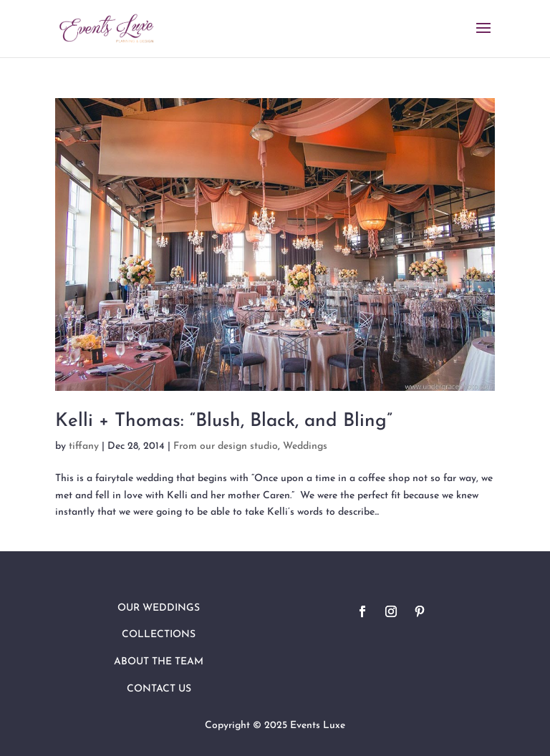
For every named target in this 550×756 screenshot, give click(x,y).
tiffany (84, 446)
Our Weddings (159, 608)
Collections (159, 635)
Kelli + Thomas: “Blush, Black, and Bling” (224, 421)
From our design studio (226, 446)
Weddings (305, 446)
